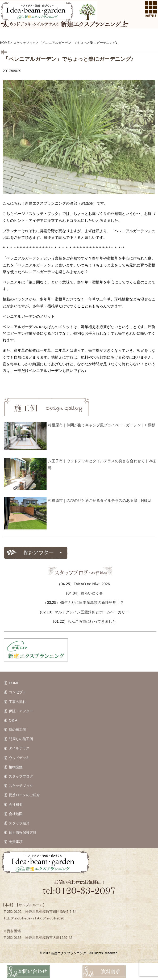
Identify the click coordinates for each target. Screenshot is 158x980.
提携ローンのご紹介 (24, 795)
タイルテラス (19, 748)
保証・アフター (21, 711)
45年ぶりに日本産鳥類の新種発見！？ (92, 603)
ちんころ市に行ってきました (92, 621)
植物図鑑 (16, 767)
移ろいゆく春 (92, 593)
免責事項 (16, 842)
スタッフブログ (21, 776)
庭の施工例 (17, 730)
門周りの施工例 (21, 739)
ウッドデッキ (19, 758)
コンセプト (17, 692)
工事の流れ (17, 702)
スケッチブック (21, 786)
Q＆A (13, 720)
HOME (14, 683)
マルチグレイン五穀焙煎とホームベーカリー (92, 612)
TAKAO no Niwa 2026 (92, 584)
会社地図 (16, 814)
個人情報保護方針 (23, 832)
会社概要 (16, 805)
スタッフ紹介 (19, 823)
